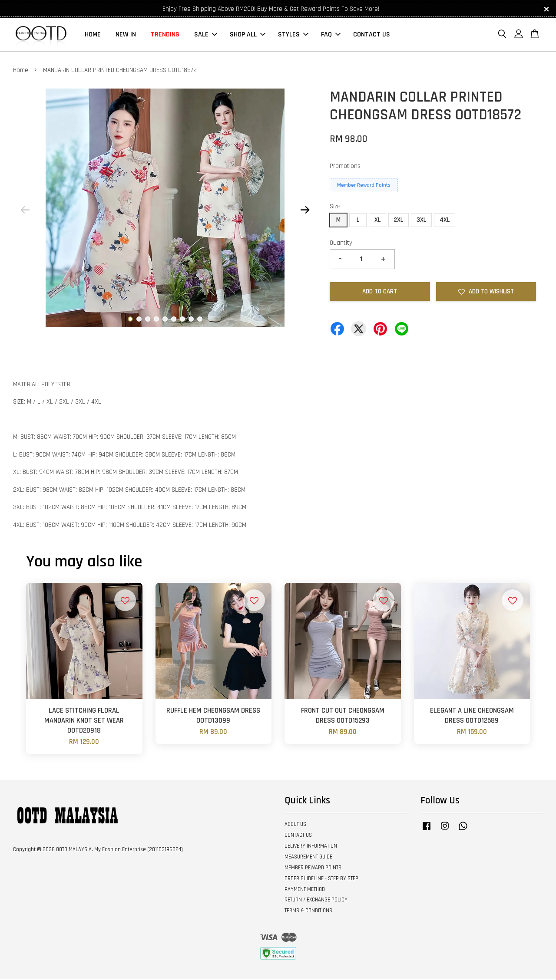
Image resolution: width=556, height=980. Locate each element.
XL (377, 221)
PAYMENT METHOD (305, 890)
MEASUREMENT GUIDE (308, 858)
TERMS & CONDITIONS (308, 911)
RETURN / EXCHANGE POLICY (316, 901)
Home (21, 71)
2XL (399, 221)
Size (335, 207)
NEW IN (126, 35)
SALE (206, 35)
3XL (421, 221)
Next (305, 210)
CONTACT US (372, 35)
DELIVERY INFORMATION (311, 847)
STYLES (293, 35)
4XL (445, 221)
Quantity (341, 244)
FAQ (331, 35)
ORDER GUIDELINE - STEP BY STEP (321, 879)
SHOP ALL (248, 35)
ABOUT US (295, 825)
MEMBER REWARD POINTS (313, 868)
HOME (93, 35)
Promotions (345, 167)
